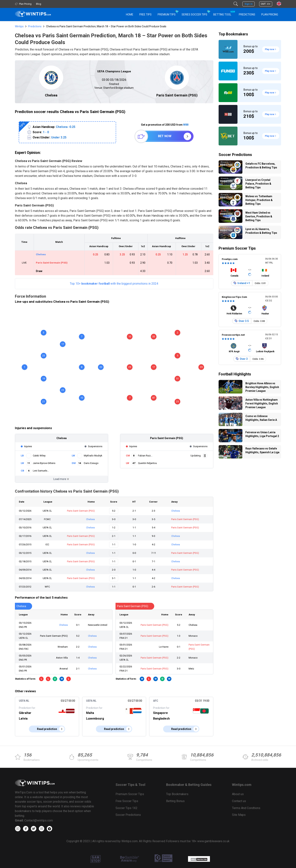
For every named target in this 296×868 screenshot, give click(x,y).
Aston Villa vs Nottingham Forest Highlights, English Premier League (262, 403)
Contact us (239, 801)
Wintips (19, 26)
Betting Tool (224, 13)
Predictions (35, 26)
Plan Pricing (270, 15)
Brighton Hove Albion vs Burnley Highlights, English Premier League (262, 387)
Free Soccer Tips (127, 801)
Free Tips (145, 15)
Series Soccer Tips (194, 15)
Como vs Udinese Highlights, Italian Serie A (261, 418)
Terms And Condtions (246, 808)
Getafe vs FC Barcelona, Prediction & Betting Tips (261, 166)
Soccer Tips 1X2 (126, 808)
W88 (186, 125)
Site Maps (239, 815)
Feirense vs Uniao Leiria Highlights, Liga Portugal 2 (262, 434)
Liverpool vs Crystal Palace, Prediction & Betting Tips (258, 184)
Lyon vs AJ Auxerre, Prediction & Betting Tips (261, 231)
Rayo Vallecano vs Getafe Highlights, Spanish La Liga (262, 450)
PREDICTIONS (247, 15)
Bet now (165, 136)
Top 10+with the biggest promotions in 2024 (114, 284)
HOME (130, 15)
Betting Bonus (175, 801)
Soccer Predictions (235, 155)
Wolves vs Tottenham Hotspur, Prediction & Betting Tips (259, 200)
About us (238, 794)
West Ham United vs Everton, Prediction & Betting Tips (259, 216)
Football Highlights (235, 374)
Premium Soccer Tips (237, 248)
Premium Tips (167, 15)
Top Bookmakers (233, 34)
